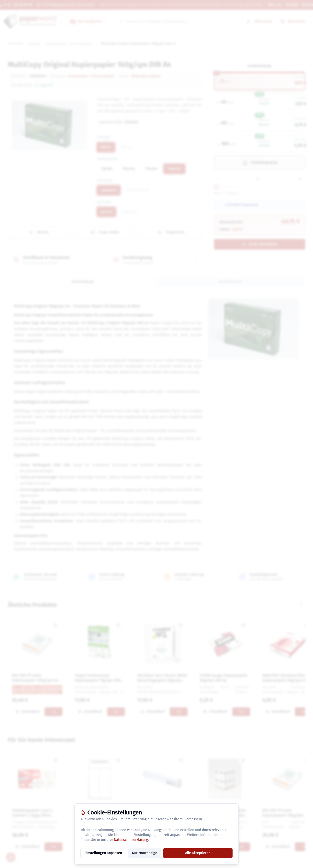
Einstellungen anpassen (103, 853)
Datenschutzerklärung (131, 840)
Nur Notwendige (145, 853)
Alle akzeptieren (198, 853)
